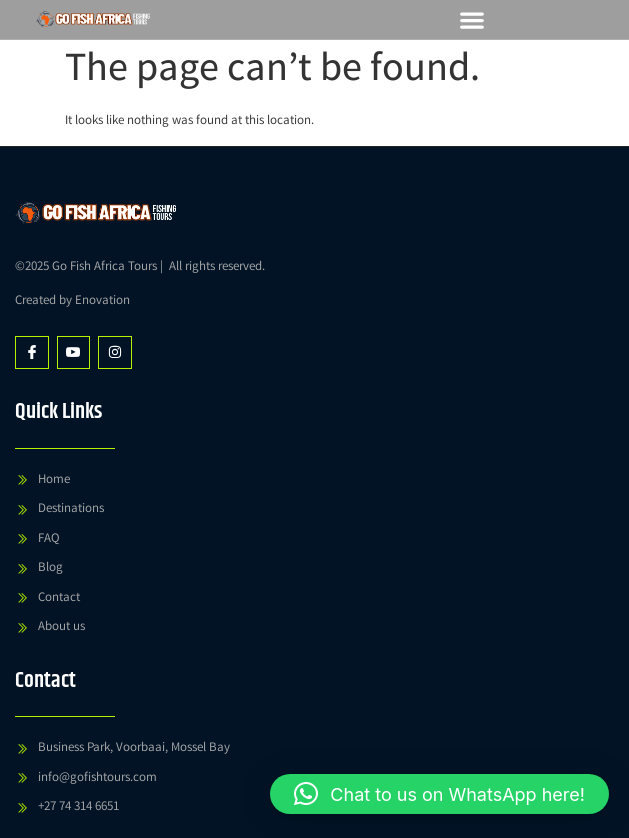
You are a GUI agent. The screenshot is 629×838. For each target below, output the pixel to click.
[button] (471, 19)
